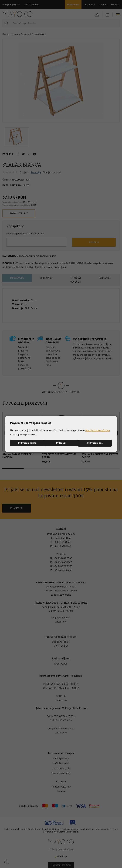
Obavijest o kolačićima (97, 430)
